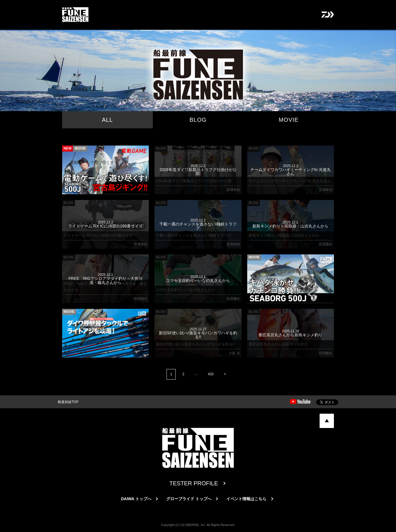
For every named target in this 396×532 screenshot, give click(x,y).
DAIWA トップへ (136, 499)
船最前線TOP (68, 402)
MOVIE (289, 120)
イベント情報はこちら (246, 499)
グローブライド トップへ (189, 499)
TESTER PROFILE (194, 483)
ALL (107, 120)
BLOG (198, 120)
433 (211, 374)
